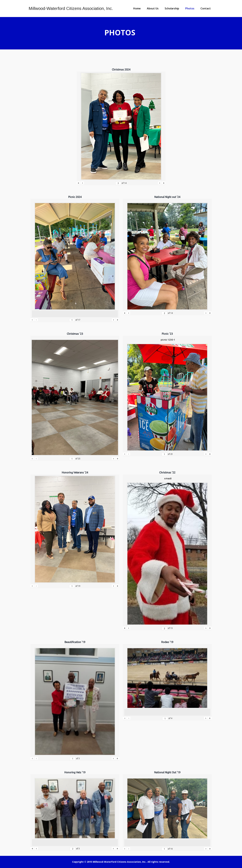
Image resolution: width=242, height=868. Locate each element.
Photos (190, 8)
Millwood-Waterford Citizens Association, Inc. (71, 8)
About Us (153, 8)
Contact (206, 8)
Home (137, 8)
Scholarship (172, 8)
